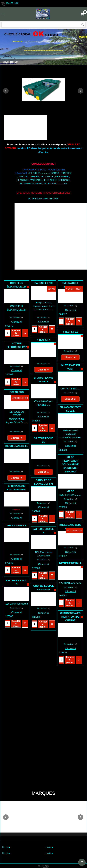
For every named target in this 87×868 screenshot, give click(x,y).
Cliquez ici (17, 322)
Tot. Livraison (15, 317)
